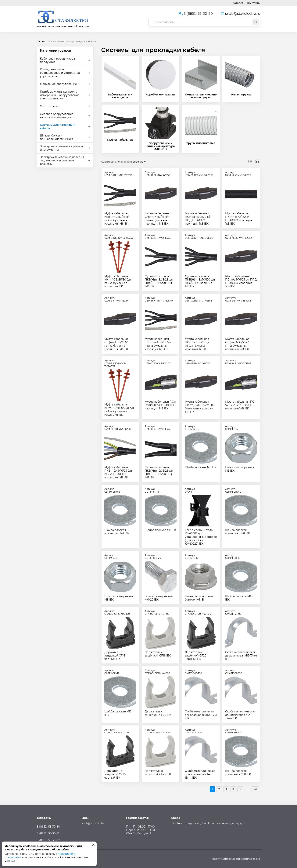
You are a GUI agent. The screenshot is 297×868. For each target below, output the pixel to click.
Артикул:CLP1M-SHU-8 (233, 490)
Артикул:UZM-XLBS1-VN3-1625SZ (199, 299)
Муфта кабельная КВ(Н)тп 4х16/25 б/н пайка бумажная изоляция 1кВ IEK (158, 344)
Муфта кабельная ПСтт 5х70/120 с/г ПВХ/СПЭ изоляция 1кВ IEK (241, 405)
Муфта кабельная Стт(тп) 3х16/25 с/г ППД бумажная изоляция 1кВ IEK (201, 407)
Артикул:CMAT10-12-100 (234, 672)
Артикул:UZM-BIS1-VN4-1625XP (117, 299)
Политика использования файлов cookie (236, 859)
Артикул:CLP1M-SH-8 (152, 490)
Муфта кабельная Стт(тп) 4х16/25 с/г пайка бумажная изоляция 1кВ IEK (157, 219)
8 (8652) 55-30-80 (196, 14)
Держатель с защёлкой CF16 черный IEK (115, 656)
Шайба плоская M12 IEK (118, 713)
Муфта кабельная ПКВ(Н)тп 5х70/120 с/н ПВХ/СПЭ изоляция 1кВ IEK (200, 281)
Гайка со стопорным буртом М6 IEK (199, 598)
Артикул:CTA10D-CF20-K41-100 (157, 672)
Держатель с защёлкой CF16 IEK (158, 654)
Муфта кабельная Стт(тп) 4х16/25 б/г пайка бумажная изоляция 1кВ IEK (117, 344)
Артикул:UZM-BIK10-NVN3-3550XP (119, 236)
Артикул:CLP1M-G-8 (111, 556)
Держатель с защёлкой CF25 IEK (158, 773)
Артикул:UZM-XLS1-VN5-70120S (238, 362)
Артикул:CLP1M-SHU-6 (112, 490)
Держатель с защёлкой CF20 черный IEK (196, 656)
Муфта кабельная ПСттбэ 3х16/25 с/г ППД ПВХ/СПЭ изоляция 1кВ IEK (197, 344)
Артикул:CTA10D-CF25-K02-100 (117, 731)
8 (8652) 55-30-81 (48, 833)
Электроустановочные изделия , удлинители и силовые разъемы (62, 160)
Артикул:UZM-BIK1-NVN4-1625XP (159, 299)
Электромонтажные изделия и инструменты (61, 148)
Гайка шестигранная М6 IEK (240, 469)
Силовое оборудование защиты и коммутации (57, 116)
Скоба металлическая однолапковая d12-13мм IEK (240, 715)
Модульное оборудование (58, 84)
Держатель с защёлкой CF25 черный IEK (115, 774)
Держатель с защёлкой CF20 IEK (158, 713)
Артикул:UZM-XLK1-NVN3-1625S (158, 236)
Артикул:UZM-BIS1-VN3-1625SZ (197, 362)
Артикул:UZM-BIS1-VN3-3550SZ (238, 299)
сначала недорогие (131, 162)
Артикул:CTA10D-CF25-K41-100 (157, 731)
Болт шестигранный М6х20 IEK (159, 598)
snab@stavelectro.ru (240, 14)
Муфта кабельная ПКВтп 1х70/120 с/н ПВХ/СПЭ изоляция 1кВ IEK (239, 219)
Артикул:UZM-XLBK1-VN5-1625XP (118, 428)
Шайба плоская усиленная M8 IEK (238, 532)
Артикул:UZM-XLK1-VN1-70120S (238, 174)
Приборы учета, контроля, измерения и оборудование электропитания (60, 95)
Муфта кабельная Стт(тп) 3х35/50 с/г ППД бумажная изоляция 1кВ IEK (238, 344)
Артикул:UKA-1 (190, 490)
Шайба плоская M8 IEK (160, 530)
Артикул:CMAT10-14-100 (193, 731)
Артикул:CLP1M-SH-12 (112, 672)
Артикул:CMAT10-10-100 (193, 672)
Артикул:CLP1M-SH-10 (233, 556)
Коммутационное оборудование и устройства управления (60, 73)
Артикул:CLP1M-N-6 (191, 556)
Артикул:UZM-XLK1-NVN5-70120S (199, 236)
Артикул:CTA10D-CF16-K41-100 (157, 612)
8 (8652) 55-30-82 (48, 840)
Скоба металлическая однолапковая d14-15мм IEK (200, 774)
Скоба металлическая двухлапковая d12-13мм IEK (241, 656)
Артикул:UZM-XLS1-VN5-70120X (158, 362)
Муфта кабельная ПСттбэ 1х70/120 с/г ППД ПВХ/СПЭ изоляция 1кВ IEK (198, 219)
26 (255, 789)
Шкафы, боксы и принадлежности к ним (56, 137)
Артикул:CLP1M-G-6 (231, 428)
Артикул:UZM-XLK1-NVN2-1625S (158, 428)
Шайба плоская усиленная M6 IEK (117, 532)
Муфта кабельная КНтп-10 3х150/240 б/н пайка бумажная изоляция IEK (119, 410)
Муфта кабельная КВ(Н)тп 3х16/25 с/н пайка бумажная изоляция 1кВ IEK (117, 219)
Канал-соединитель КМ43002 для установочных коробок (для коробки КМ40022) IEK (201, 537)
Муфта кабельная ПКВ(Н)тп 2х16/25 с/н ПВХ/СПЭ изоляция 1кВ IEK (159, 472)
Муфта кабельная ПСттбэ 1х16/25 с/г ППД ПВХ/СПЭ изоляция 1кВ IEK (241, 281)
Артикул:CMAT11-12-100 (233, 612)
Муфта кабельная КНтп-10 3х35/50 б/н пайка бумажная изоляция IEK (118, 281)
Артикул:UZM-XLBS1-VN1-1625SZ (239, 236)
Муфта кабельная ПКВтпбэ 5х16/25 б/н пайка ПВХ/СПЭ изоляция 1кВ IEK (118, 472)
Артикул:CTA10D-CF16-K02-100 (117, 612)
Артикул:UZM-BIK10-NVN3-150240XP (115, 363)
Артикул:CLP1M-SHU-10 (234, 731)
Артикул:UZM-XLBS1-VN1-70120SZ (199, 174)
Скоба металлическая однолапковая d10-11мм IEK (201, 715)
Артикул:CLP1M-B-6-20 (153, 556)
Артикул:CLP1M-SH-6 (192, 428)
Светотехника (50, 106)
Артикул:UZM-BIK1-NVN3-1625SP (118, 174)
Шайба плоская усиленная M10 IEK (238, 773)
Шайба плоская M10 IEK (239, 598)
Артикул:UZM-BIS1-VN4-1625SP (157, 174)
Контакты (254, 3)
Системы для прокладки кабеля (58, 126)
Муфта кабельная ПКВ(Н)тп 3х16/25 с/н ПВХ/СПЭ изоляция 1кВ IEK (159, 281)
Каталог (238, 3)
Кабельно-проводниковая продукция (58, 60)
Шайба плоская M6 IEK (201, 467)
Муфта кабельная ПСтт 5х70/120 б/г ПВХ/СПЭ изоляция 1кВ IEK (161, 405)
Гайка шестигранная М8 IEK (119, 598)
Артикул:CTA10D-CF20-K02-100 (198, 612)
